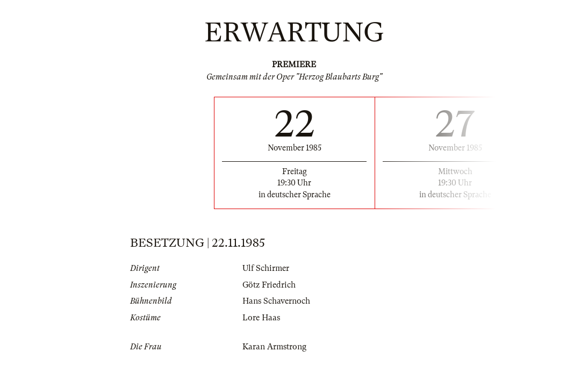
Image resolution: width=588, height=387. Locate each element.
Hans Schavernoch (276, 301)
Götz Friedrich (269, 285)
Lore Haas (261, 318)
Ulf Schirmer (266, 268)
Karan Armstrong (274, 347)
